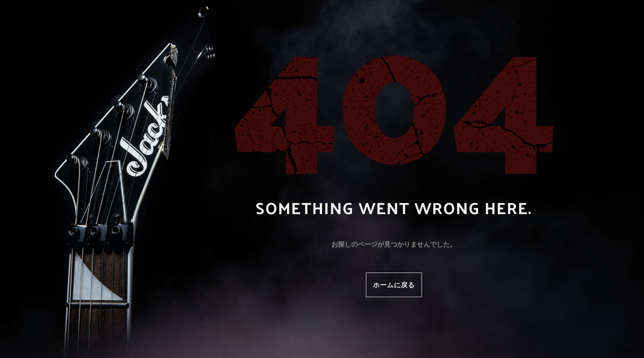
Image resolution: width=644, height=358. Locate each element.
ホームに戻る (394, 285)
